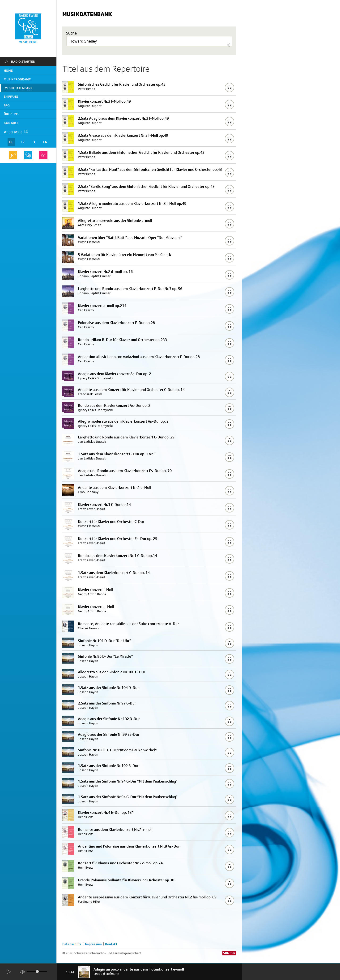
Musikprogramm (18, 79)
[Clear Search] (228, 45)
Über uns (11, 114)
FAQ (7, 105)
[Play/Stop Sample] (229, 87)
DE (11, 142)
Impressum (93, 944)
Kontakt (11, 123)
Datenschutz (72, 944)
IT (34, 142)
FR (23, 142)
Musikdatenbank (19, 88)
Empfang (11, 96)
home (8, 70)
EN (45, 142)
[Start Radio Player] (8, 972)
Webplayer (16, 131)
